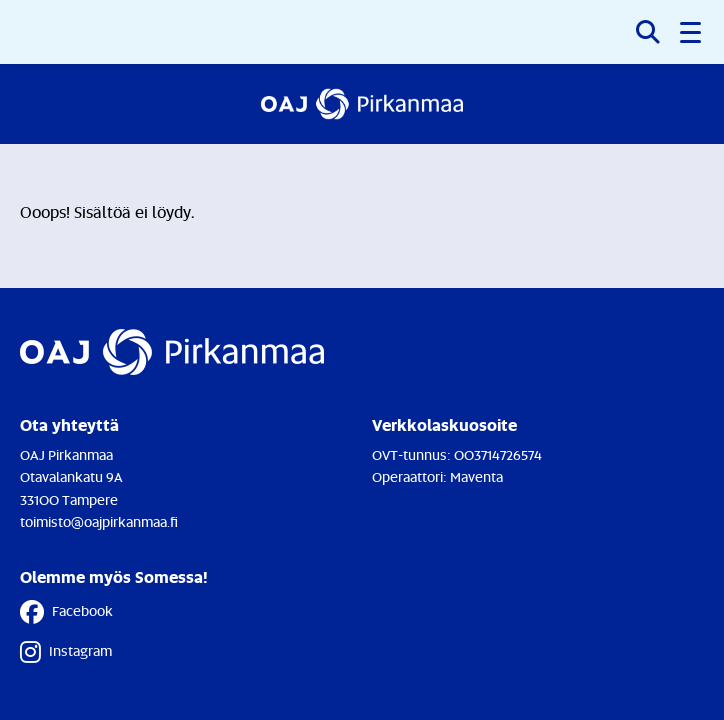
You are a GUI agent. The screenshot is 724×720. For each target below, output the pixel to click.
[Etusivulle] (362, 104)
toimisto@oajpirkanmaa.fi (99, 521)
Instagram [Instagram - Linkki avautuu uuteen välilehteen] (66, 652)
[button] (692, 32)
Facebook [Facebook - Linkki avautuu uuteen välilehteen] (66, 612)
